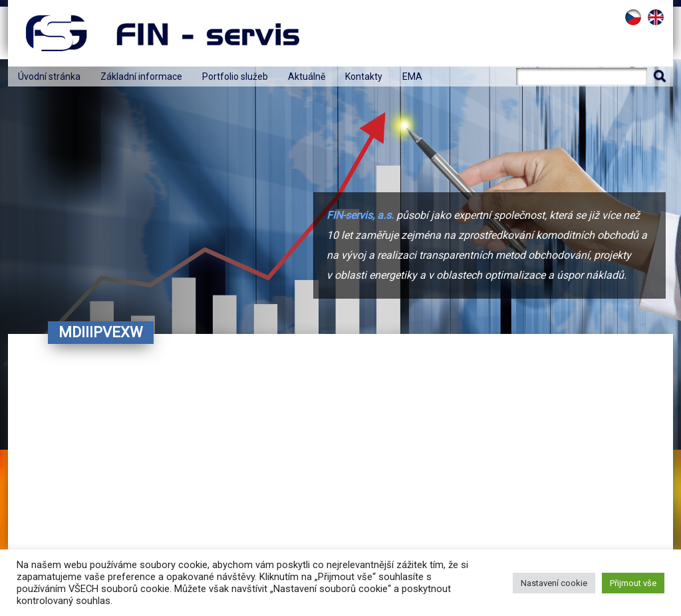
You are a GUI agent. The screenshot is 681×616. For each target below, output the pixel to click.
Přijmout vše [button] (633, 583)
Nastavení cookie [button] (554, 583)
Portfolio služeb (235, 77)
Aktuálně (307, 77)
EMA (412, 77)
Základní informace (141, 77)
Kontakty (364, 77)
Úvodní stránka (49, 77)
